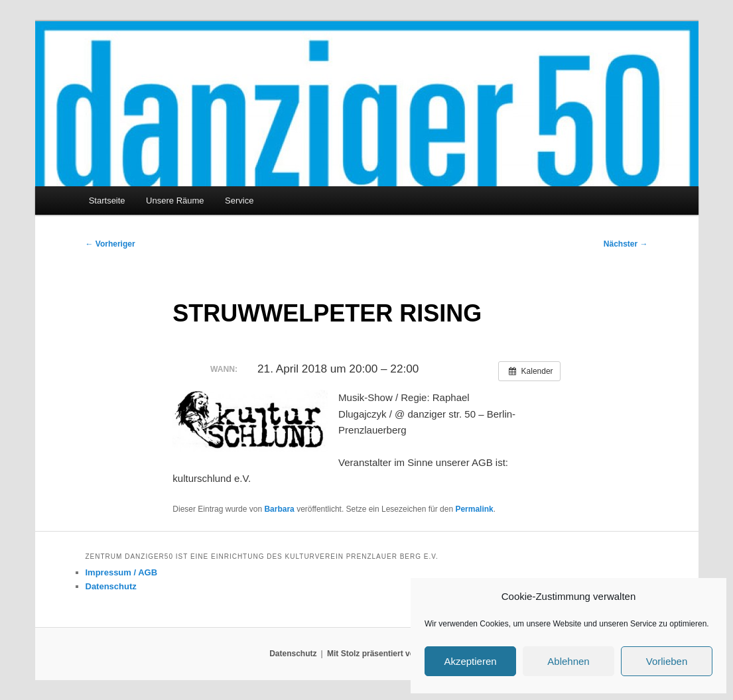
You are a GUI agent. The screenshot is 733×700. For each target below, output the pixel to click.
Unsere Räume (175, 201)
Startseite (107, 201)
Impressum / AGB (122, 572)
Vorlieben (667, 661)
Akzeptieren (470, 661)
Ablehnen (568, 661)
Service (239, 201)
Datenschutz (111, 586)
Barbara (279, 509)
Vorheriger (110, 244)
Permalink (474, 509)
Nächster (626, 244)
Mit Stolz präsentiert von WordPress (395, 654)
